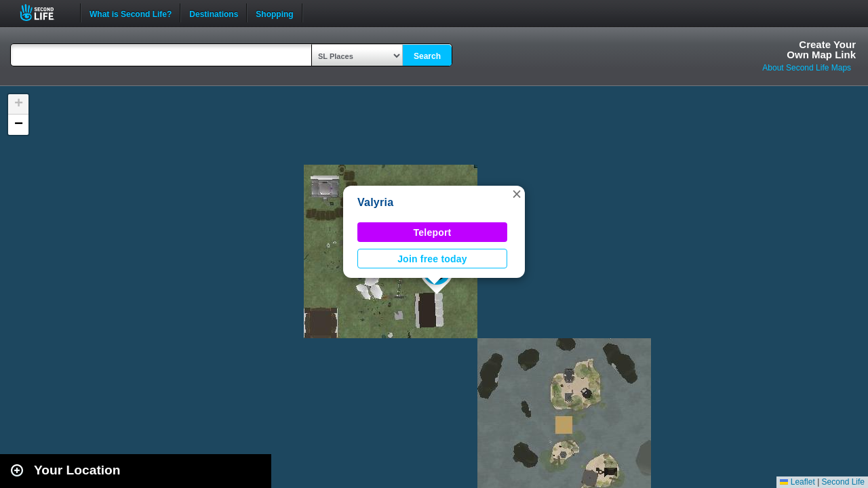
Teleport (433, 232)
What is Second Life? (131, 13)
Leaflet (797, 482)
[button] (517, 194)
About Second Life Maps (807, 68)
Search (427, 56)
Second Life (44, 13)
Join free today (432, 259)
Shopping (274, 13)
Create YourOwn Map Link (821, 49)
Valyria (375, 202)
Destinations (214, 13)
